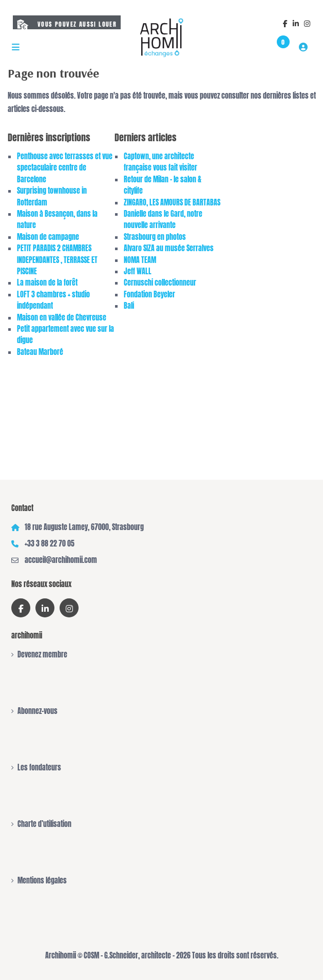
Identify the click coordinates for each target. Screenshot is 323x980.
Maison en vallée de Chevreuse (62, 318)
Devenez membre (42, 655)
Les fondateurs (39, 768)
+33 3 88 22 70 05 (50, 544)
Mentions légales (42, 881)
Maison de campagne (48, 237)
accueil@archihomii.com (61, 560)
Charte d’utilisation (44, 824)
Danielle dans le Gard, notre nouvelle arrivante (163, 220)
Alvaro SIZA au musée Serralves (169, 248)
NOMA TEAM (140, 260)
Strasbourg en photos (155, 237)
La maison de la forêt (47, 283)
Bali (129, 306)
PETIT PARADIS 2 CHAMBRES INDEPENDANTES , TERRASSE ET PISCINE (57, 260)
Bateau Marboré (40, 352)
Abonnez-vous (37, 711)
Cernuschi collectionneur (160, 283)
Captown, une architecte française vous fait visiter (160, 162)
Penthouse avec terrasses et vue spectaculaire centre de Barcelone (65, 168)
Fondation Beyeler (149, 295)
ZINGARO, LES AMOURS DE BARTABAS (172, 203)
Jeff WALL (138, 271)
